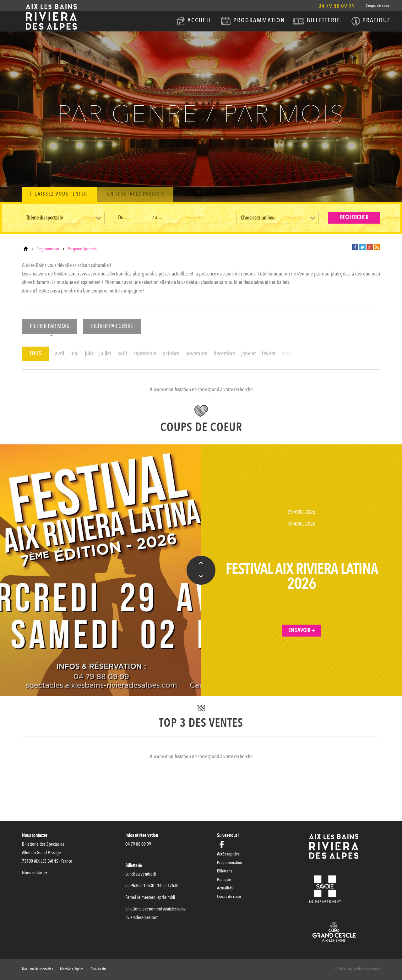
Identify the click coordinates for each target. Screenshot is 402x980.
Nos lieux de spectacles (37, 969)
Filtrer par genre (112, 329)
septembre (145, 354)
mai (74, 354)
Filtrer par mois (49, 329)
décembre (224, 354)
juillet (105, 354)
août (122, 354)
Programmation (259, 21)
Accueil (199, 21)
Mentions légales (72, 969)
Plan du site (98, 969)
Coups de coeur (378, 6)
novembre (196, 354)
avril (60, 354)
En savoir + (302, 631)
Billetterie (324, 21)
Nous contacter (35, 873)
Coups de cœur (229, 897)
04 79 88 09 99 (337, 6)
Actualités (225, 888)
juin (89, 354)
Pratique (377, 21)
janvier (248, 354)
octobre (171, 354)
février (269, 354)
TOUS (35, 354)
